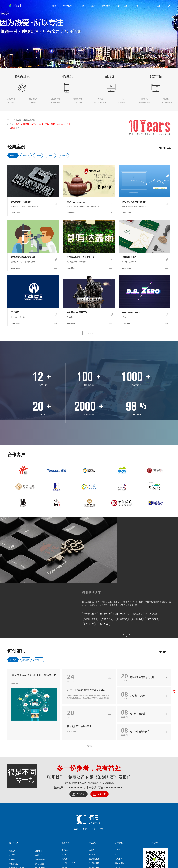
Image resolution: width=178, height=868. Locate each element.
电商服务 (39, 798)
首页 (54, 6)
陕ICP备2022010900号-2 (111, 863)
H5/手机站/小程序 (68, 806)
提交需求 (102, 737)
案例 (82, 6)
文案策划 (12, 794)
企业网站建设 (94, 802)
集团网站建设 (94, 811)
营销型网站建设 (95, 815)
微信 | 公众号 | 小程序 (17, 824)
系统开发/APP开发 (104, 832)
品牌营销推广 (40, 816)
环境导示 (61, 124)
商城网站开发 (94, 819)
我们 (148, 6)
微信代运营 (40, 807)
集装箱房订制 (143, 832)
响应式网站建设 (95, 824)
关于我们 (119, 793)
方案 (93, 6)
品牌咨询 (25, 124)
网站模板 (92, 798)
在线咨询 (81, 737)
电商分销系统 (40, 803)
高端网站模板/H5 (124, 832)
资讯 (136, 6)
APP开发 (12, 798)
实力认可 (119, 798)
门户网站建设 (94, 806)
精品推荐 (13, 155)
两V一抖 (38, 820)
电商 (13, 128)
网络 (41, 124)
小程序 (38, 155)
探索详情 (84, 48)
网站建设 (106, 6)
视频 (47, 124)
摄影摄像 (63, 155)
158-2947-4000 (114, 731)
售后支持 (119, 811)
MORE (162, 148)
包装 (53, 124)
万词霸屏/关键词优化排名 (18, 811)
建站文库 (13, 603)
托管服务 (49, 832)
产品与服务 (68, 6)
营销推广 (39, 603)
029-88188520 (74, 731)
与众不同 (119, 802)
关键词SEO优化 (15, 820)
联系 (159, 6)
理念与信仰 (120, 806)
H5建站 (91, 793)
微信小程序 (122, 6)
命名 (17, 124)
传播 (69, 124)
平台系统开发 (40, 811)
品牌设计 (50, 155)
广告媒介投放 (14, 816)
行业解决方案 (129, 528)
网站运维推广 (14, 807)
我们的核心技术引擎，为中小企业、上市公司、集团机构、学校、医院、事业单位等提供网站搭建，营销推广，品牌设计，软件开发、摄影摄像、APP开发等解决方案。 (145, 540)
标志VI (34, 124)
